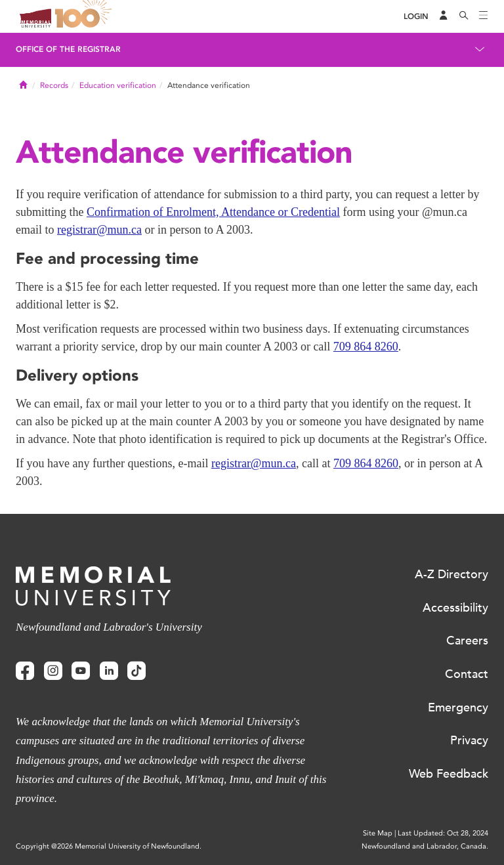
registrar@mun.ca (99, 230)
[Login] (416, 17)
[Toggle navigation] (484, 16)
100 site (85, 16)
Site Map (378, 833)
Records (54, 85)
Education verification (118, 85)
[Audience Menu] (444, 16)
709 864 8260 (366, 347)
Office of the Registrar (68, 49)
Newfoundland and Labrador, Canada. (425, 846)
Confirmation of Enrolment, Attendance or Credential (213, 212)
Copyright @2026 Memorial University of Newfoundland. (109, 846)
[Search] (464, 16)
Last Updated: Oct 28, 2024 (443, 833)
